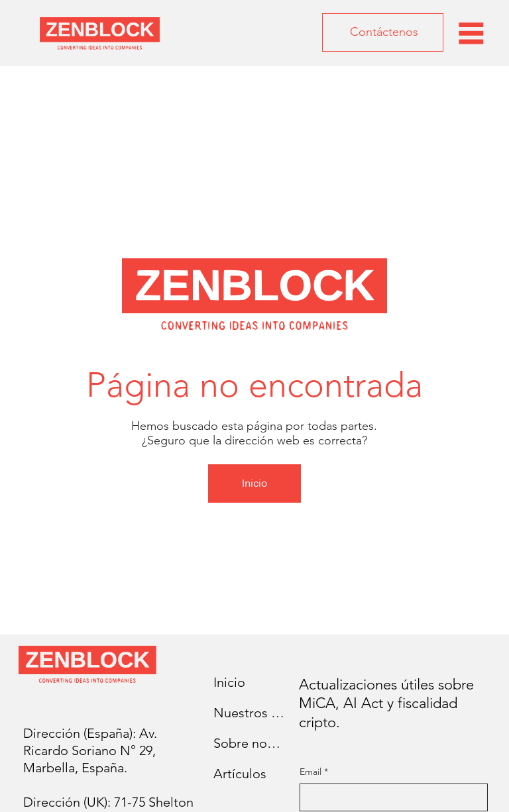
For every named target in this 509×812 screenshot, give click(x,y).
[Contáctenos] (383, 32)
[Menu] (471, 33)
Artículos (240, 774)
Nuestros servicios (250, 713)
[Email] (390, 797)
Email (314, 772)
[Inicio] (254, 483)
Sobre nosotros (250, 743)
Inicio (229, 682)
